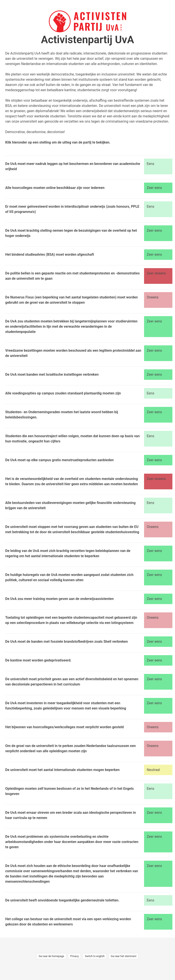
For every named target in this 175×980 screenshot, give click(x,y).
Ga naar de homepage (51, 956)
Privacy (74, 956)
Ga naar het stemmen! (124, 956)
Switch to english (95, 956)
